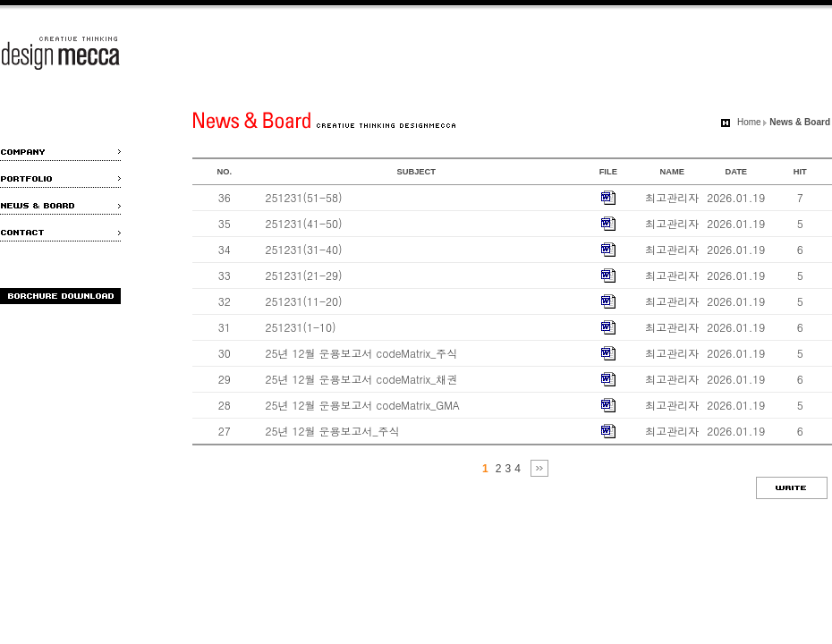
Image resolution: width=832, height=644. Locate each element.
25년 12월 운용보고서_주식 (333, 431)
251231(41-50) (304, 223)
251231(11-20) (304, 301)
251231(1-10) (301, 327)
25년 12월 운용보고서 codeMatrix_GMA (363, 405)
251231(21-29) (304, 275)
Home (749, 122)
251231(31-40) (304, 249)
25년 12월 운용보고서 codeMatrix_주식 (362, 353)
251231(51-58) (304, 197)
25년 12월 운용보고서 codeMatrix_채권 (362, 379)
